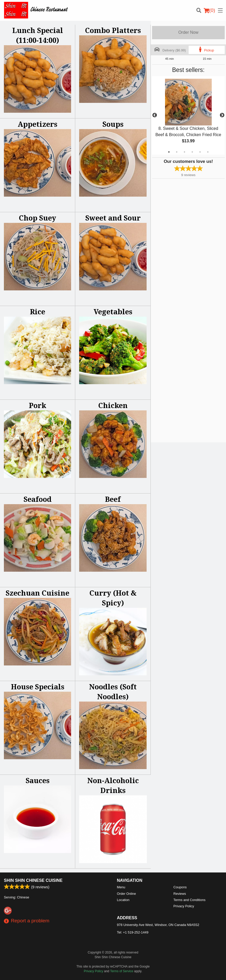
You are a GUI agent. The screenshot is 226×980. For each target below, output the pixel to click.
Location (123, 900)
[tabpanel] (188, 115)
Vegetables (113, 312)
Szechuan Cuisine (37, 593)
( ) (209, 10)
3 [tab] (184, 152)
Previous (155, 115)
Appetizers (37, 124)
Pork (37, 405)
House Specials (38, 687)
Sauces (38, 780)
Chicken (113, 405)
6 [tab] (208, 152)
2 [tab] (177, 152)
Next (222, 115)
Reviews (180, 894)
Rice (37, 312)
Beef (113, 499)
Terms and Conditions (189, 900)
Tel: (133, 932)
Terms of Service (122, 971)
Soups (113, 124)
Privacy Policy (184, 906)
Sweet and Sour (113, 218)
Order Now (188, 32)
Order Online (126, 894)
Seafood (38, 499)
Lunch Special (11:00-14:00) (38, 35)
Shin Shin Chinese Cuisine (33, 880)
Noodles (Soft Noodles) (113, 692)
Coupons (180, 887)
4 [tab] (192, 152)
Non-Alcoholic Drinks (113, 785)
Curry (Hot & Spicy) (113, 598)
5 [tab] (200, 152)
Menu (121, 887)
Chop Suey (37, 218)
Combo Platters (113, 30)
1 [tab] (169, 152)
